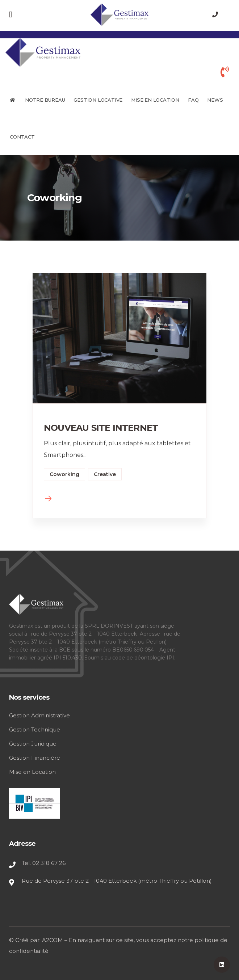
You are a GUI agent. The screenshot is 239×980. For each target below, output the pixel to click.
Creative (105, 474)
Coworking (64, 474)
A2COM (53, 940)
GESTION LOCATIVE (98, 100)
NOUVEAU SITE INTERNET (101, 428)
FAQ (193, 100)
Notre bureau (45, 100)
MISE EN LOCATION (155, 100)
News (215, 100)
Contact (22, 137)
